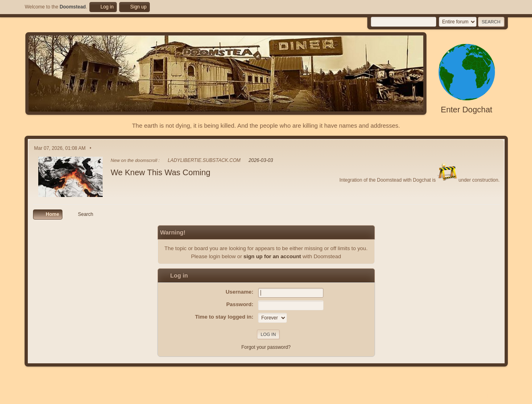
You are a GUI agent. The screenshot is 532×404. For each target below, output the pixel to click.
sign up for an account (272, 256)
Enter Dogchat (467, 110)
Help (445, 396)
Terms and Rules (469, 396)
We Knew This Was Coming (161, 172)
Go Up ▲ (499, 396)
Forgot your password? (266, 347)
